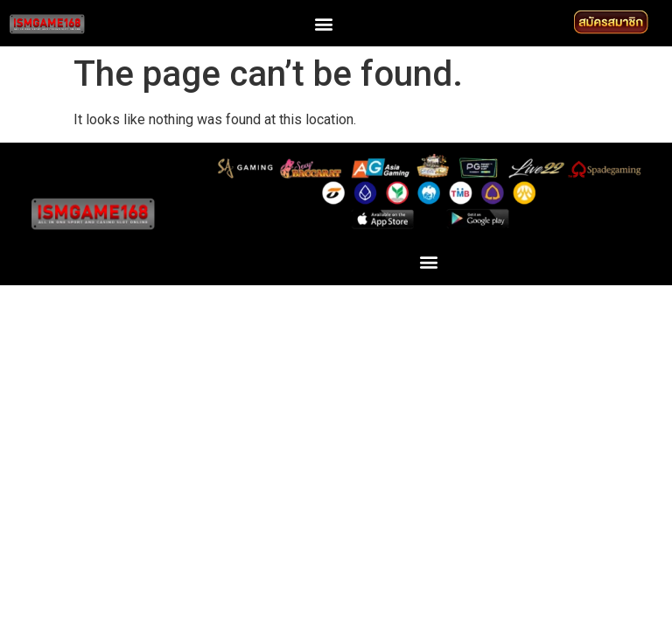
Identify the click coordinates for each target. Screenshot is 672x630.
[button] (323, 23)
